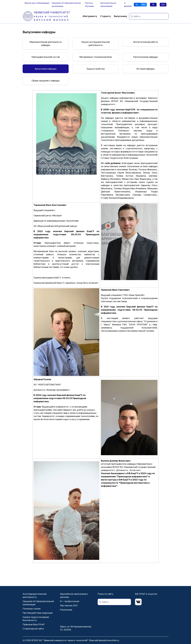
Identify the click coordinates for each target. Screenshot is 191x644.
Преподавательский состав (46, 57)
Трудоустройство (96, 69)
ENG (144, 5)
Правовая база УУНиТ (34, 624)
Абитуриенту (90, 16)
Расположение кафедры (146, 57)
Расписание (66, 610)
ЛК (153, 5)
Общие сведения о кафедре (46, 81)
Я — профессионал (70, 601)
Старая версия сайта (33, 629)
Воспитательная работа (146, 42)
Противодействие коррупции (38, 613)
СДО (163, 5)
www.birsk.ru (113, 640)
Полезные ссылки (32, 609)
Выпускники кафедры (46, 69)
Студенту (105, 16)
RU (137, 5)
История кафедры (146, 69)
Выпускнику (120, 16)
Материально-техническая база (96, 57)
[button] (37, 3)
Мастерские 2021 (69, 605)
